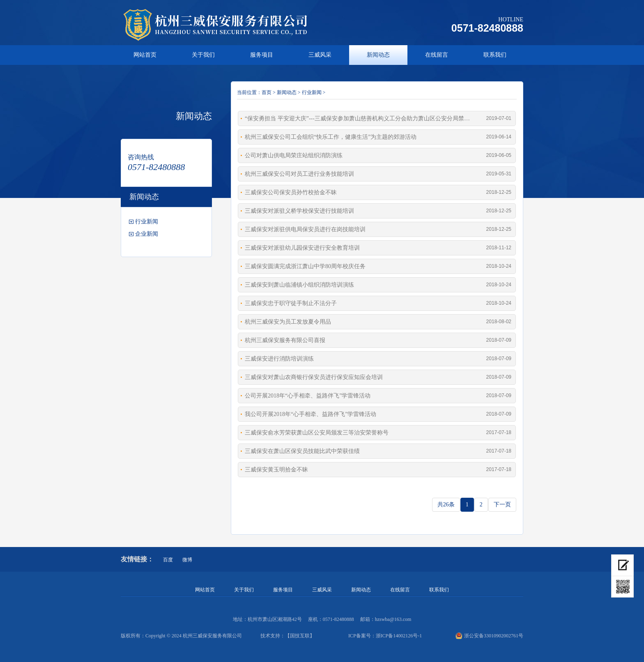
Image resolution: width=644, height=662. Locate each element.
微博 (187, 560)
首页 (267, 92)
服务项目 (262, 55)
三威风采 (320, 55)
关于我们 (203, 55)
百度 (168, 560)
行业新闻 (147, 222)
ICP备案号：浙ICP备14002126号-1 (385, 636)
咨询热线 (141, 157)
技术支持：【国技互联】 (287, 636)
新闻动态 (378, 55)
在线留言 (437, 55)
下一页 (502, 505)
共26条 (446, 505)
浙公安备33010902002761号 (489, 636)
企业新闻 (147, 234)
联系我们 (495, 55)
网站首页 (145, 55)
